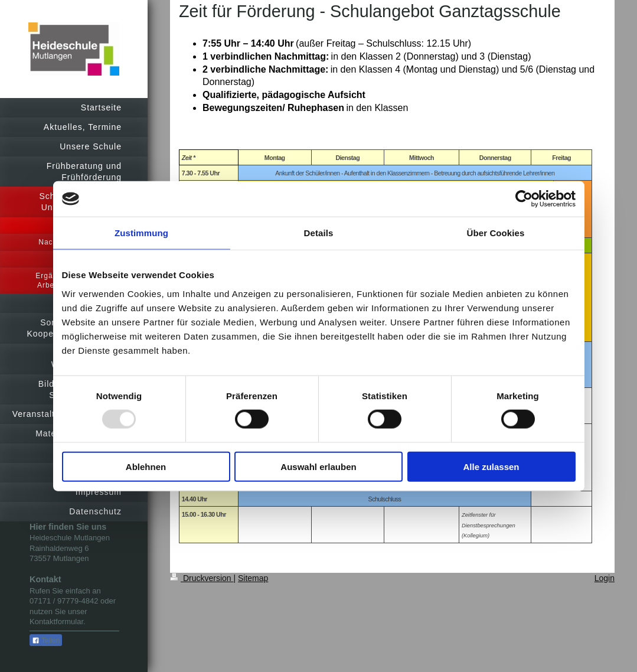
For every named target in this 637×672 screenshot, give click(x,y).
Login (605, 578)
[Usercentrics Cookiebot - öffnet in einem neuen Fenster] (524, 199)
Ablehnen (146, 466)
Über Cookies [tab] (496, 233)
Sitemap (253, 578)
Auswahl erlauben (318, 466)
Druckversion (202, 578)
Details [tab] (319, 233)
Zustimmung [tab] (141, 233)
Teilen (46, 641)
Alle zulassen (491, 466)
